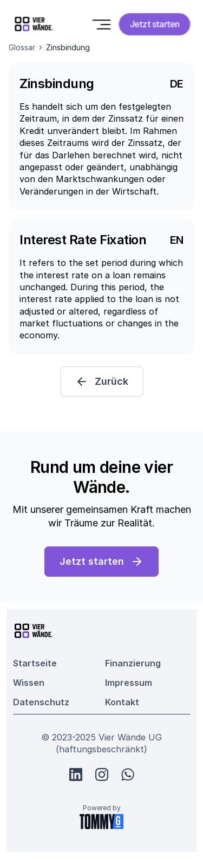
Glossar (22, 47)
